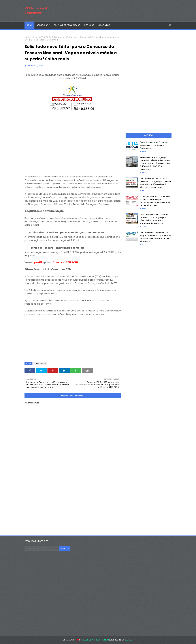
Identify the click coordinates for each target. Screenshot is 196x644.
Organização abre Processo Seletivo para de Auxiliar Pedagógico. (154, 145)
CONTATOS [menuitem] (104, 25)
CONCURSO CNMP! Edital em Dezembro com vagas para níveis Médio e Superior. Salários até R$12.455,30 (154, 219)
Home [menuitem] (29, 25)
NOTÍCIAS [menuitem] (89, 25)
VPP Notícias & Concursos (36, 10)
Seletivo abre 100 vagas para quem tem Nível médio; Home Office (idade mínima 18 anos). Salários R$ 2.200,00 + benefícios (155, 163)
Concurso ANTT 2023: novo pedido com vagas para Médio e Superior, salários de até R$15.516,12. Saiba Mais (155, 183)
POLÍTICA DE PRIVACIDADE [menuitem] (67, 25)
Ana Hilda (31, 66)
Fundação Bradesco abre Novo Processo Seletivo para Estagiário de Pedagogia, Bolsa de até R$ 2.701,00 (155, 201)
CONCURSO (45, 37)
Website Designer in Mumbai (95, 640)
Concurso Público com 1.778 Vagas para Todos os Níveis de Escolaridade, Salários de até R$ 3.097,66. (155, 237)
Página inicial (31, 37)
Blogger (129, 640)
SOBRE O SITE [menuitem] (43, 25)
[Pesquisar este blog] (42, 548)
